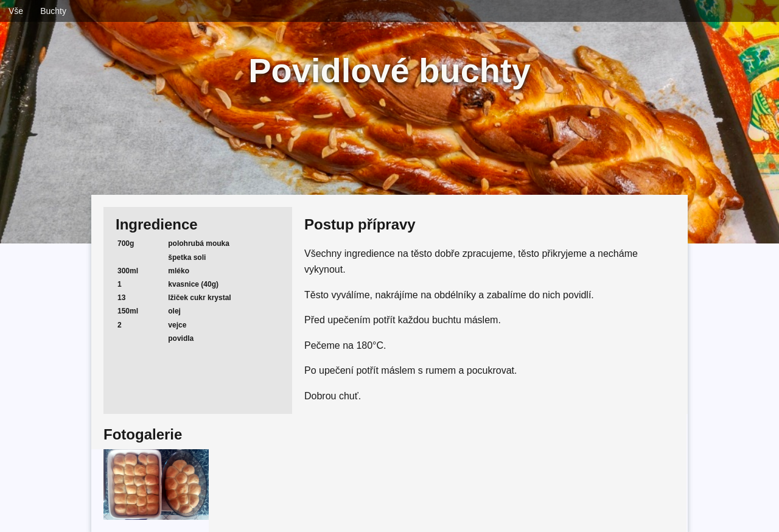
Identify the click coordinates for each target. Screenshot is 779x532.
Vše (16, 11)
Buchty (53, 11)
